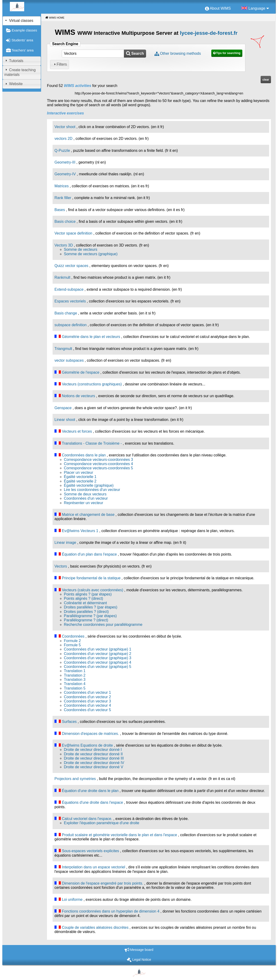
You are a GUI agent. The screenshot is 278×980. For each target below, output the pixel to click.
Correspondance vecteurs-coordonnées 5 (98, 468)
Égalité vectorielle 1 (80, 477)
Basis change (66, 313)
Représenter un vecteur (83, 503)
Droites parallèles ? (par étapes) (91, 607)
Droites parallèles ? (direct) (86, 612)
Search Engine (65, 44)
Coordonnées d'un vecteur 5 (87, 710)
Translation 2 (75, 675)
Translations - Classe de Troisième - (92, 443)
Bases (60, 210)
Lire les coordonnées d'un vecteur (92, 490)
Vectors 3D (64, 245)
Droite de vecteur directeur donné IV (94, 763)
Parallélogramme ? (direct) (86, 620)
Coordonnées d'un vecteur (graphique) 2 (98, 654)
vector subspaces (69, 360)
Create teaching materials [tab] (20, 72)
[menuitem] (218, 9)
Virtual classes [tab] (19, 21)
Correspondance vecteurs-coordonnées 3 (98, 460)
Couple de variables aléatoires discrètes (95, 927)
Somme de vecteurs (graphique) (91, 254)
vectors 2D (63, 139)
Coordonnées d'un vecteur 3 (87, 701)
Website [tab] (13, 84)
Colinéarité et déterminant (85, 603)
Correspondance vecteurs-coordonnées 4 (98, 464)
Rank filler (63, 198)
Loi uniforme (72, 900)
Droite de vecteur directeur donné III (94, 758)
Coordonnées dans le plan (84, 455)
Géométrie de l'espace (81, 372)
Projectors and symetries (75, 779)
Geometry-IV (65, 174)
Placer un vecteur (79, 472)
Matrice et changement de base (88, 515)
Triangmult (63, 349)
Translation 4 (75, 684)
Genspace (63, 408)
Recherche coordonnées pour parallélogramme (103, 625)
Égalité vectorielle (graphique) (89, 485)
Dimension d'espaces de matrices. (90, 734)
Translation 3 (75, 680)
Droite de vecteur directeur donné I (93, 750)
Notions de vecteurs (78, 396)
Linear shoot (65, 420)
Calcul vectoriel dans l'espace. (87, 819)
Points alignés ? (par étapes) (88, 594)
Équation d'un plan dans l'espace (89, 554)
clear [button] (266, 80)
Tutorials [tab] (14, 61)
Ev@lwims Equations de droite (87, 745)
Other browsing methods (180, 53)
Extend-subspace (69, 289)
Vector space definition (73, 233)
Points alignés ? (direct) (83, 598)
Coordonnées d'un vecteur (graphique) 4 (98, 662)
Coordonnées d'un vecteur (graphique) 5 (98, 667)
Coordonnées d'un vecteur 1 (87, 692)
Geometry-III (65, 162)
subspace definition (71, 325)
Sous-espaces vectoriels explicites (90, 851)
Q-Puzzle (62, 151)
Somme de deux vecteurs (85, 494)
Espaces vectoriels (70, 301)
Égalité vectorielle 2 (80, 481)
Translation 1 (75, 671)
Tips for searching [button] (228, 53)
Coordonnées (73, 636)
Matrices (62, 186)
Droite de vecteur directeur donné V (94, 767)
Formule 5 (72, 645)
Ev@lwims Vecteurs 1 (80, 531)
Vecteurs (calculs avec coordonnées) (92, 590)
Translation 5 (75, 688)
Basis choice (65, 221)
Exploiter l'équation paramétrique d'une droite (102, 823)
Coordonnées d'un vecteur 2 (87, 697)
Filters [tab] (60, 64)
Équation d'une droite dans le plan (90, 791)
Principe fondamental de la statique (91, 578)
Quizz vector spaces (71, 266)
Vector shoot (65, 127)
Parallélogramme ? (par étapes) (90, 616)
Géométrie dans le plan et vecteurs (91, 337)
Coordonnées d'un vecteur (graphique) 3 (98, 658)
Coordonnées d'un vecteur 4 (87, 705)
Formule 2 (72, 641)
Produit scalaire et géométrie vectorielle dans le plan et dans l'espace (119, 835)
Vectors (61, 566)
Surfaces (69, 722)
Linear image (65, 543)
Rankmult (62, 277)
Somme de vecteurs (81, 249)
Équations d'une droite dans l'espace (92, 802)
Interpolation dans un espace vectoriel (93, 867)
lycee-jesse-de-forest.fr (209, 33)
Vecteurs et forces (77, 431)
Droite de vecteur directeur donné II (93, 754)
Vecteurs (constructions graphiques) (92, 384)
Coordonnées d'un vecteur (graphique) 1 (98, 649)
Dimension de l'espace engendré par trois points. (102, 883)
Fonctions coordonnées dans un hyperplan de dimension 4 (110, 911)
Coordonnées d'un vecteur (86, 498)
